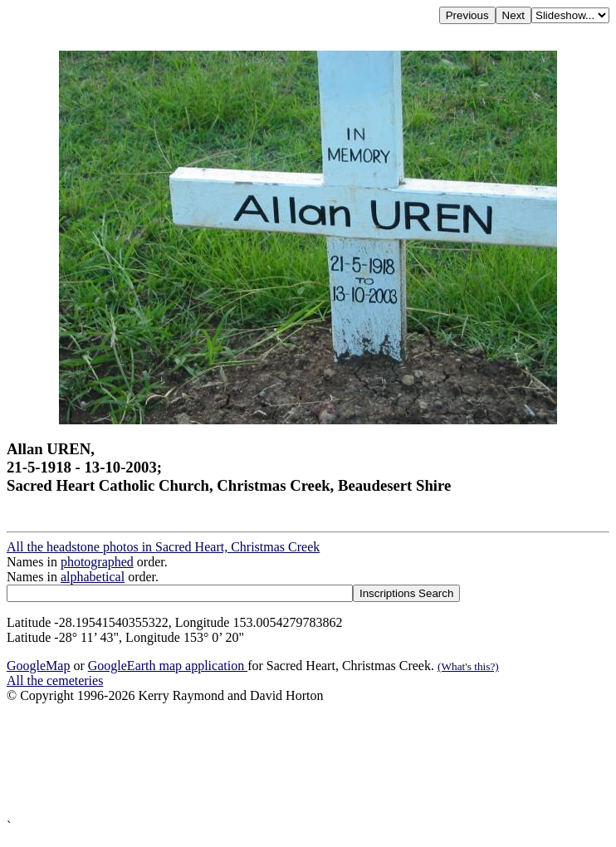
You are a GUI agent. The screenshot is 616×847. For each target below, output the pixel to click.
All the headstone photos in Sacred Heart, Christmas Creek (163, 547)
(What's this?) (468, 666)
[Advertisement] (308, 761)
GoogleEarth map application (168, 666)
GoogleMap (38, 666)
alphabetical (93, 577)
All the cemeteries (55, 681)
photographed (97, 562)
